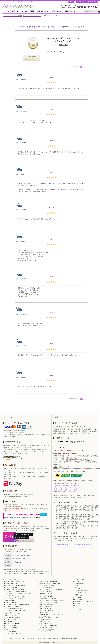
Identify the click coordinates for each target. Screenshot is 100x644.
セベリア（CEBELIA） (11, 620)
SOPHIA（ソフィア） (46, 620)
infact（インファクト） (11, 616)
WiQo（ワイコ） (10, 629)
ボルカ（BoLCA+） (10, 622)
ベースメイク (78, 598)
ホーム (6, 11)
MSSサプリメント (45, 612)
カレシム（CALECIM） (46, 608)
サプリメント (78, 609)
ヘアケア (77, 607)
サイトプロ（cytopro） (11, 631)
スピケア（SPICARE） (46, 631)
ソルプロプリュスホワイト (47, 624)
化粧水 (76, 585)
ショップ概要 (42, 638)
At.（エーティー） (10, 612)
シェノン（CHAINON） (11, 625)
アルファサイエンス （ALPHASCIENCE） (51, 595)
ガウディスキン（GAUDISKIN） (14, 595)
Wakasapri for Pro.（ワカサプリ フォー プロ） (52, 614)
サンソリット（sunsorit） (47, 610)
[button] (85, 67)
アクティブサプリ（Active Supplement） (16, 591)
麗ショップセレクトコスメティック (32, 16)
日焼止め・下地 (78, 596)
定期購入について (71, 11)
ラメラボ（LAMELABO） (47, 597)
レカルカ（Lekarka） (11, 603)
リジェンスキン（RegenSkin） (13, 633)
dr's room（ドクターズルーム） (14, 624)
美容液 (76, 587)
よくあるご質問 (28, 11)
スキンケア (77, 582)
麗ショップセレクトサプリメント (14, 584)
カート (73, 2)
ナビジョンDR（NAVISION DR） (14, 608)
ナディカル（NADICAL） (47, 587)
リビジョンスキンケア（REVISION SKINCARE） (18, 593)
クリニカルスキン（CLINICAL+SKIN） (15, 597)
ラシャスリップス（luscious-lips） (49, 625)
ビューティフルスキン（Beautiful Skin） (50, 584)
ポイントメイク (78, 600)
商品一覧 (15, 11)
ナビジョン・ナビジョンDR (13, 606)
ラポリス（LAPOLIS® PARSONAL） (15, 589)
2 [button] (83, 67)
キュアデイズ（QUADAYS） (47, 585)
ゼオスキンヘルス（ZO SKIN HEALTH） (16, 585)
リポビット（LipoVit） (46, 622)
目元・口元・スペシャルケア (81, 591)
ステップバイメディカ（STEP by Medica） (51, 589)
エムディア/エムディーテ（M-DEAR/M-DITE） (17, 604)
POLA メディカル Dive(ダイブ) (13, 614)
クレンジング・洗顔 (79, 583)
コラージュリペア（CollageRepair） (49, 582)
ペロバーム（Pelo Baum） (47, 605)
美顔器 (76, 594)
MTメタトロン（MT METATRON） (49, 599)
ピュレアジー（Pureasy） (47, 607)
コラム (82, 638)
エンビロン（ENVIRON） (12, 587)
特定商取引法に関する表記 (70, 638)
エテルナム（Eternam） (12, 627)
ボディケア (77, 605)
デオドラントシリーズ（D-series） (49, 603)
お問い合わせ (56, 11)
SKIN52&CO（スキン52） (47, 593)
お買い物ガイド (42, 11)
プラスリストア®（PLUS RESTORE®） (16, 610)
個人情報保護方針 (54, 638)
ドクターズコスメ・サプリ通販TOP (13, 16)
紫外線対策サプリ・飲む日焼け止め (83, 602)
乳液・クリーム (78, 589)
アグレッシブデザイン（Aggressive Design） (52, 601)
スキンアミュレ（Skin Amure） (13, 618)
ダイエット (77, 603)
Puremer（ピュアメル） (46, 591)
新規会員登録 (92, 2)
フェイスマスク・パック (80, 592)
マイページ (82, 2)
